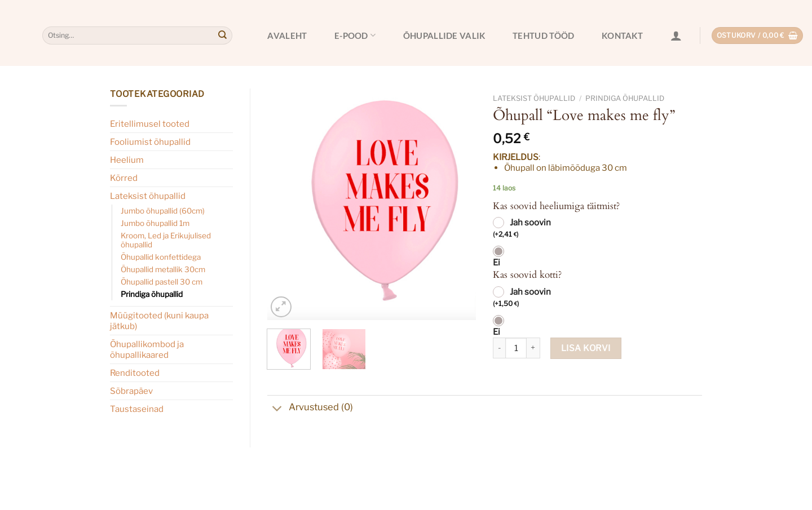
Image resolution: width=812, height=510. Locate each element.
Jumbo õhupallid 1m (155, 223)
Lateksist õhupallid (148, 196)
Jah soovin (522, 229)
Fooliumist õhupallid (150, 142)
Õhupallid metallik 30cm (163, 269)
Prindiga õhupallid (152, 294)
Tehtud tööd (543, 36)
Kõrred (124, 178)
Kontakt (622, 36)
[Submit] (222, 36)
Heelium (127, 160)
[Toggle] (278, 410)
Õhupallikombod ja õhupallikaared (147, 349)
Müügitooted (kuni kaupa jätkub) (159, 321)
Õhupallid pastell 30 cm (162, 282)
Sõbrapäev (131, 391)
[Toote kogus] (516, 348)
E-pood (355, 35)
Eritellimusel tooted (150, 124)
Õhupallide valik (444, 36)
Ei (497, 263)
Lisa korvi (586, 348)
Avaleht (287, 36)
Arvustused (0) (310, 408)
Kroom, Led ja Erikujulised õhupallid (166, 240)
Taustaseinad (137, 409)
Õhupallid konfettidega (161, 257)
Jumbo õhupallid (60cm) (163, 211)
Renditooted (135, 373)
